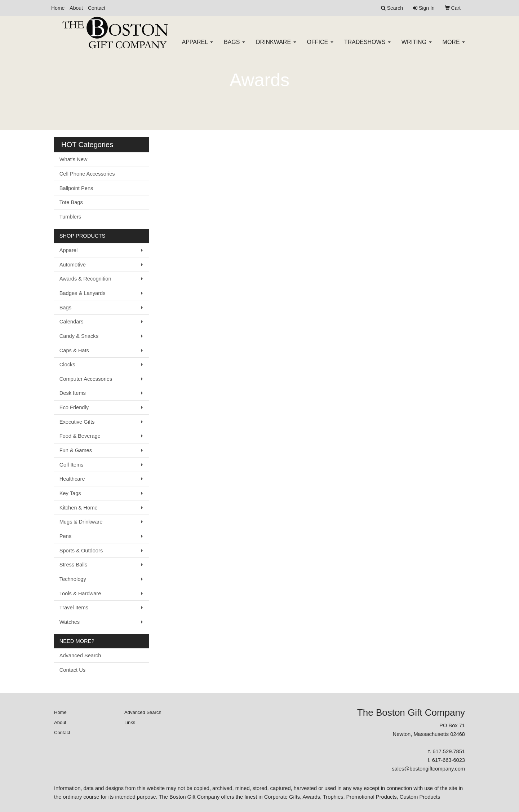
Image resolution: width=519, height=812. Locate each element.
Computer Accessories (86, 379)
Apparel (198, 47)
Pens (65, 536)
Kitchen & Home (79, 508)
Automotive (73, 265)
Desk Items (73, 393)
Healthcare (72, 479)
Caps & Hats (74, 350)
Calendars (72, 322)
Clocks (67, 365)
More (454, 47)
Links (130, 722)
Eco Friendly (74, 407)
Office (320, 47)
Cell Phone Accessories (87, 174)
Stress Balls (73, 565)
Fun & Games (76, 450)
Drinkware (276, 47)
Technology (73, 579)
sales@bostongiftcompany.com (428, 769)
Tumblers (70, 217)
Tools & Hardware (80, 593)
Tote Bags (71, 202)
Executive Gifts (77, 422)
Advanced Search (80, 656)
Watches (70, 622)
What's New (74, 159)
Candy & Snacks (79, 336)
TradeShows (367, 47)
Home (58, 8)
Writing (417, 47)
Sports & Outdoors (81, 551)
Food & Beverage (80, 436)
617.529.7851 (449, 751)
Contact (97, 8)
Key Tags (70, 493)
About (76, 8)
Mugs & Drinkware (81, 522)
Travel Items (74, 608)
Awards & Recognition (85, 279)
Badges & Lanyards (83, 293)
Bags (234, 47)
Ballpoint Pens (76, 188)
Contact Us (73, 670)
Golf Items (72, 465)
